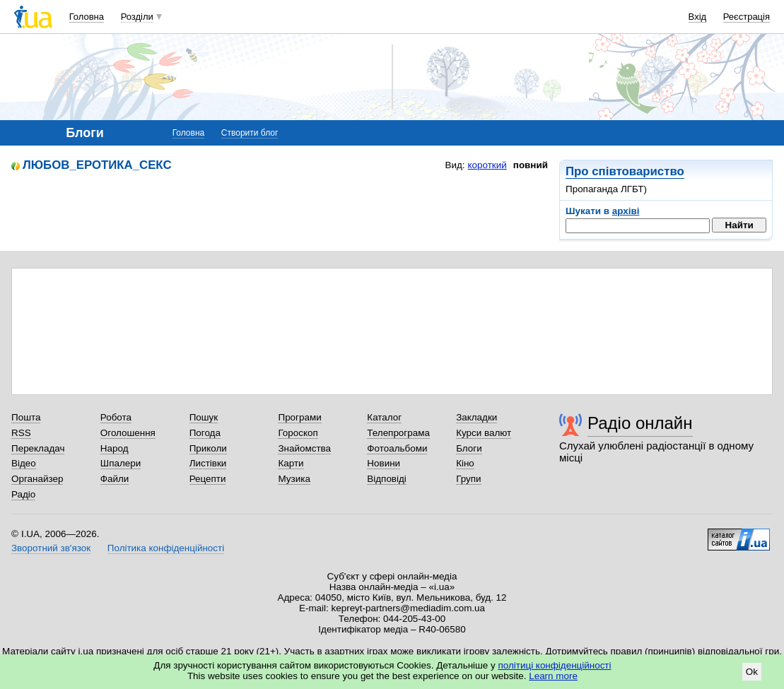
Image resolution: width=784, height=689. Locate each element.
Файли (115, 479)
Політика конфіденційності (166, 548)
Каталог (384, 417)
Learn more (553, 676)
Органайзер (37, 479)
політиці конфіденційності (555, 665)
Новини (384, 463)
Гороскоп (298, 433)
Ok (752, 672)
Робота (116, 417)
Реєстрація (747, 17)
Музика (294, 479)
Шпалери (121, 463)
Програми (299, 417)
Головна (87, 17)
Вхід (698, 17)
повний (531, 165)
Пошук (204, 417)
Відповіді (387, 479)
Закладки (476, 417)
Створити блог (250, 133)
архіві (626, 211)
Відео (24, 463)
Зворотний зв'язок (51, 548)
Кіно (465, 463)
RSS (21, 433)
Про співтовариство (625, 171)
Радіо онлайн (640, 423)
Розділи (137, 17)
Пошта (26, 417)
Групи (468, 479)
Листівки (208, 463)
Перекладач (38, 448)
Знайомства (304, 448)
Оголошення (128, 433)
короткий (487, 165)
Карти (291, 463)
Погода (205, 433)
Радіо (23, 494)
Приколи (208, 448)
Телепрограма (398, 433)
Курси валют (484, 433)
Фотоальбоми (397, 448)
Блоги (469, 448)
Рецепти (208, 479)
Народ (115, 448)
